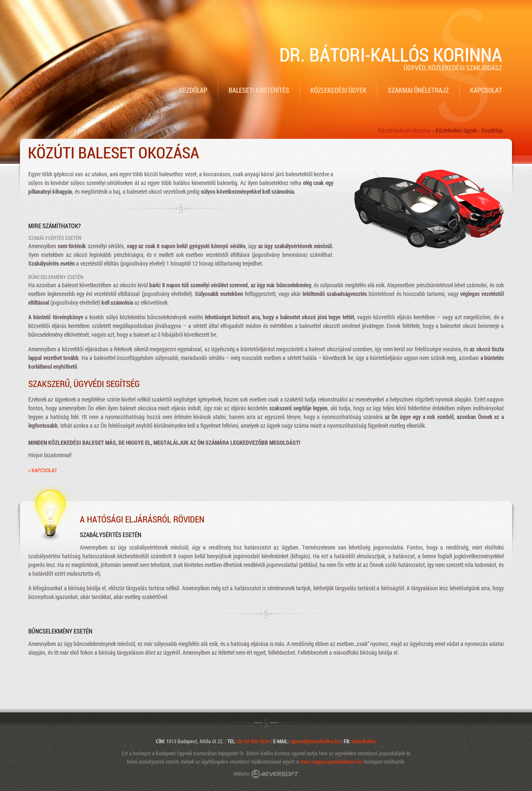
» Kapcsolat (43, 470)
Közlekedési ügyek (339, 90)
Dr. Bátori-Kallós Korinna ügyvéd (272, 753)
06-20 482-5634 (253, 741)
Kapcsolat (486, 90)
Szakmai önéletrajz (418, 90)
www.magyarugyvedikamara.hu (331, 761)
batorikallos (364, 741)
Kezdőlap (193, 90)
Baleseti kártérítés (259, 90)
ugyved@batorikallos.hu (315, 741)
